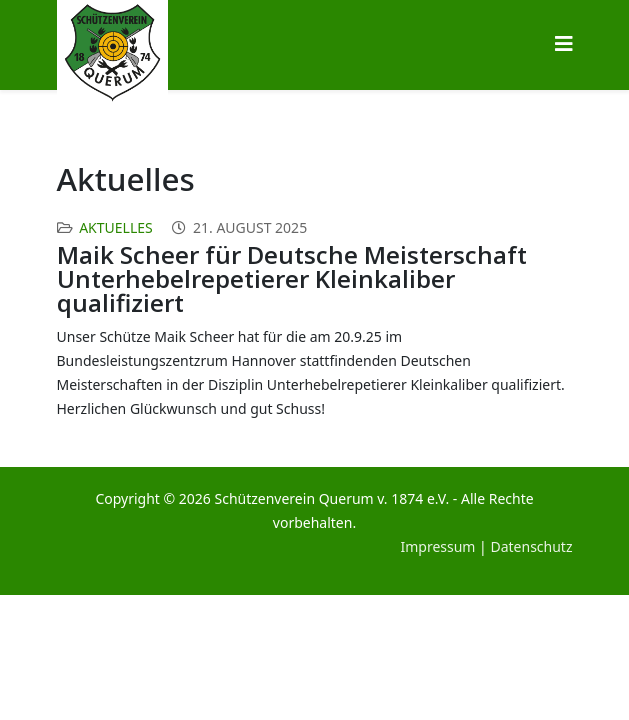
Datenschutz (531, 546)
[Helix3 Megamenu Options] (564, 43)
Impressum (437, 546)
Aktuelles (116, 227)
